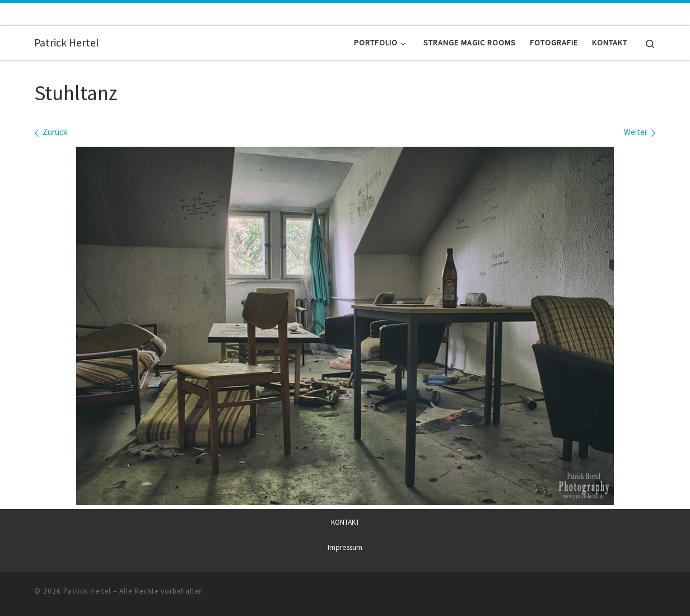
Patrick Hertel (87, 591)
